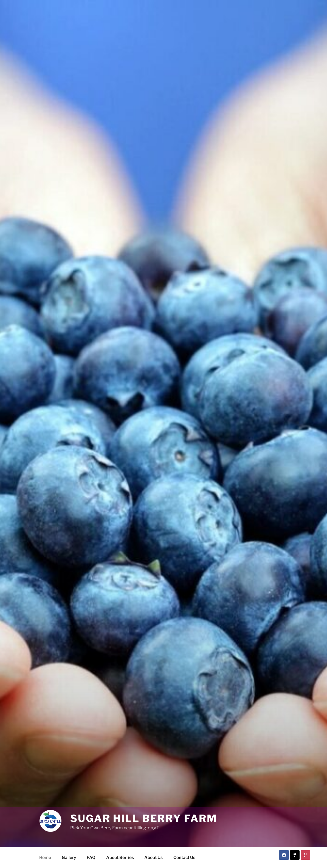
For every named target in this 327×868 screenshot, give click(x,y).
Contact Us (184, 857)
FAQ (91, 857)
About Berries (120, 857)
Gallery (69, 857)
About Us (153, 857)
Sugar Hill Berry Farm (144, 818)
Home (45, 857)
